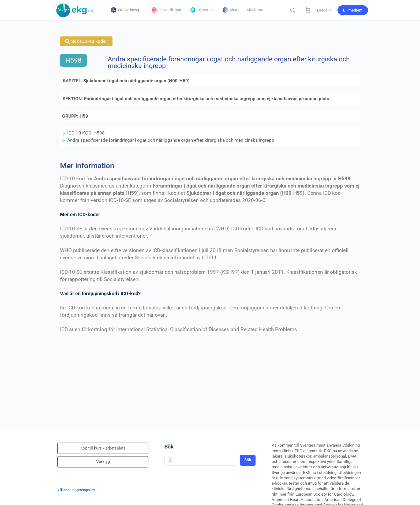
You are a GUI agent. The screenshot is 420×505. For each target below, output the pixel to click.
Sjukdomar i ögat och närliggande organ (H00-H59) (136, 81)
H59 (84, 116)
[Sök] (292, 10)
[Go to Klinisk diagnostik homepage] (75, 10)
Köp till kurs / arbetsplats (103, 448)
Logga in (324, 10)
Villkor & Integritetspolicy (76, 490)
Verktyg (103, 462)
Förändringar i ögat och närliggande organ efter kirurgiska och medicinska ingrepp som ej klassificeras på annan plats (207, 99)
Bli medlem (353, 10)
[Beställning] (308, 10)
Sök (169, 447)
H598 (73, 60)
